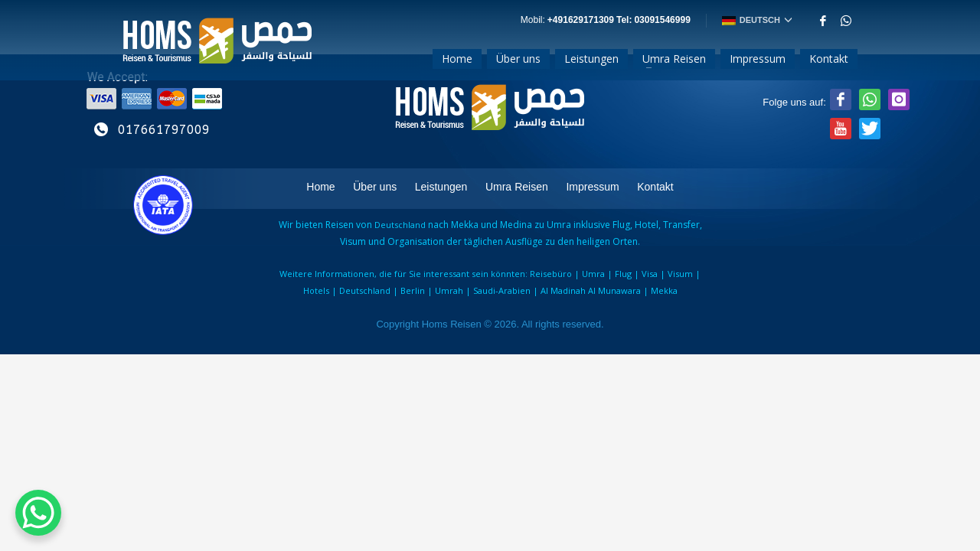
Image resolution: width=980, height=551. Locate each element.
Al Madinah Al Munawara (590, 290)
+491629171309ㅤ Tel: (591, 20)
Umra (593, 274)
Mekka (663, 290)
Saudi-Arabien (501, 290)
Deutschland (365, 290)
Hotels (316, 290)
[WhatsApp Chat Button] (38, 513)
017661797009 (164, 130)
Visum (680, 274)
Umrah (449, 290)
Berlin (413, 290)
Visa (650, 274)
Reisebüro (551, 274)
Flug (623, 274)
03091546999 (662, 20)
